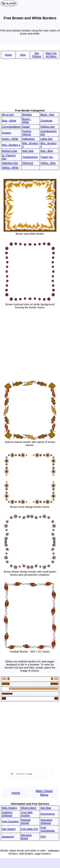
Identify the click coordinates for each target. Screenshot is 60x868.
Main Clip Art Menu (51, 55)
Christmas (46, 121)
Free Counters (10, 821)
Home (8, 55)
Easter (26, 127)
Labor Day (47, 139)
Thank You (47, 157)
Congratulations (11, 127)
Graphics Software (7, 814)
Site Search (9, 829)
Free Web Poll (29, 829)
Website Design (26, 821)
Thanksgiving (30, 157)
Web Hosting (9, 808)
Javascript (8, 837)
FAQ (43, 837)
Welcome (28, 163)
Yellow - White (10, 167)
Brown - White (27, 121)
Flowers (6, 133)
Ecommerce (48, 814)
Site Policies (37, 55)
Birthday (27, 114)
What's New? (29, 808)
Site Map (46, 808)
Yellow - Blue (48, 163)
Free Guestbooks (48, 829)
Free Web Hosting (27, 814)
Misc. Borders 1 (11, 145)
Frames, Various (27, 133)
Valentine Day (10, 163)
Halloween (28, 139)
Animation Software (46, 821)
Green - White (10, 139)
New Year (28, 151)
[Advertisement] (30, 84)
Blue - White (9, 121)
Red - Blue (47, 151)
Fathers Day (48, 127)
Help (23, 55)
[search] (30, 774)
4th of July (8, 114)
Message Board (26, 837)
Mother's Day (10, 151)
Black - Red (47, 114)
